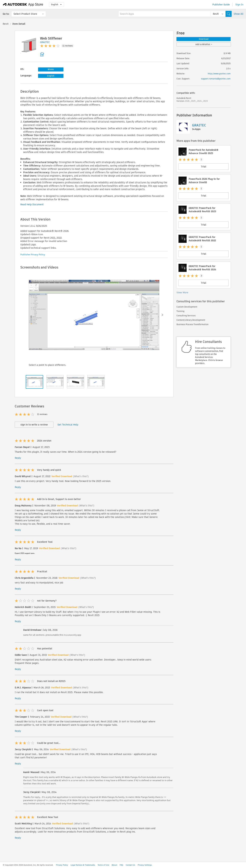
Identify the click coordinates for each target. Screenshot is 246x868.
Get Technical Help (68, 425)
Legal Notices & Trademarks (83, 865)
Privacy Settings (145, 865)
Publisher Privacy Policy (33, 255)
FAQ (121, 865)
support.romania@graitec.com (216, 79)
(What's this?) (81, 476)
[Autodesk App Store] (23, 5)
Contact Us (130, 865)
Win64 (51, 69)
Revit (6, 24)
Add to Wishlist (204, 44)
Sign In (239, 5)
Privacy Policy (62, 865)
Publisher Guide (221, 5)
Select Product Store (25, 14)
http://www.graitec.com (219, 74)
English (56, 4)
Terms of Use (103, 865)
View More (182, 292)
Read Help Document (32, 204)
